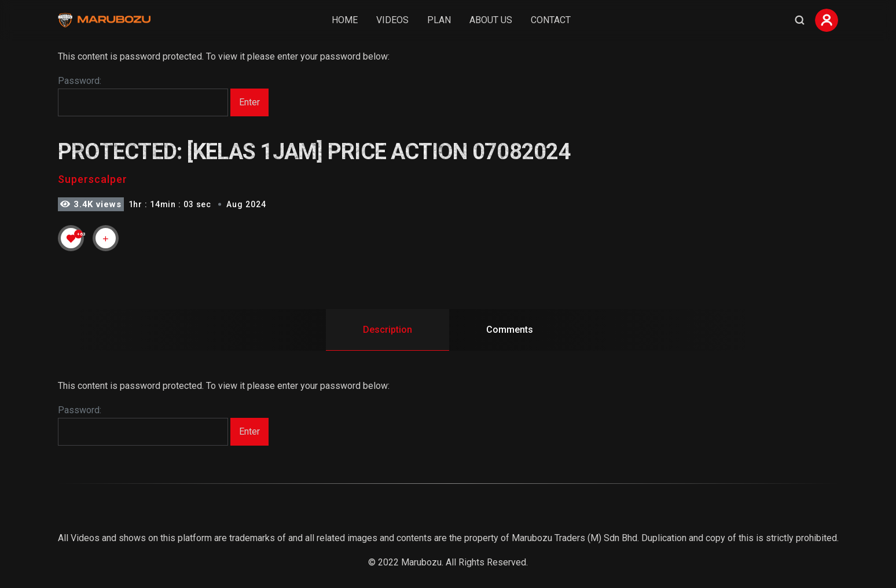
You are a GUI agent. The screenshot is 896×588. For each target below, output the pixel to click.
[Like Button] (71, 238)
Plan (439, 20)
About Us (491, 20)
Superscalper (93, 179)
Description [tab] (388, 330)
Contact (551, 20)
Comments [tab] (510, 330)
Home (345, 20)
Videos (392, 20)
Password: (143, 96)
